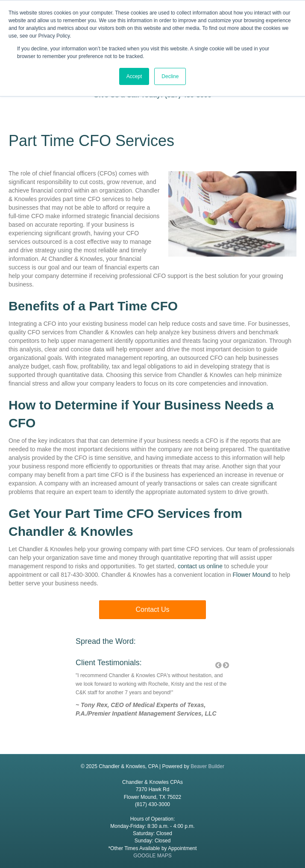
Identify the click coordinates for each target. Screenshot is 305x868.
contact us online (201, 566)
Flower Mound (252, 575)
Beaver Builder (207, 766)
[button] (152, 610)
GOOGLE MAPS (152, 856)
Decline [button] (170, 76)
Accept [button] (134, 76)
